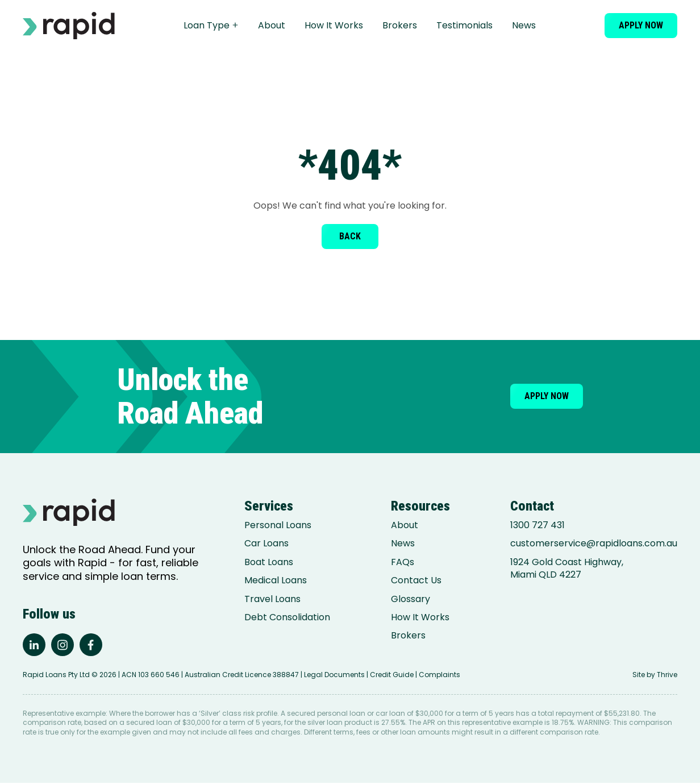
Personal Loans (278, 525)
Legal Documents (334, 676)
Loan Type (213, 25)
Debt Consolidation (287, 617)
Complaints (439, 676)
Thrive (667, 676)
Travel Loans (272, 599)
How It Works (336, 25)
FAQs (403, 562)
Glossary (411, 599)
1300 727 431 (537, 525)
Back (350, 236)
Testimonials (466, 25)
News (526, 25)
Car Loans (266, 544)
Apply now (641, 25)
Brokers (401, 25)
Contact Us (416, 580)
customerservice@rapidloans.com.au (594, 544)
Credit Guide (392, 676)
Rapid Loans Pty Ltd (56, 676)
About (273, 25)
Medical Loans (276, 580)
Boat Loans (269, 562)
